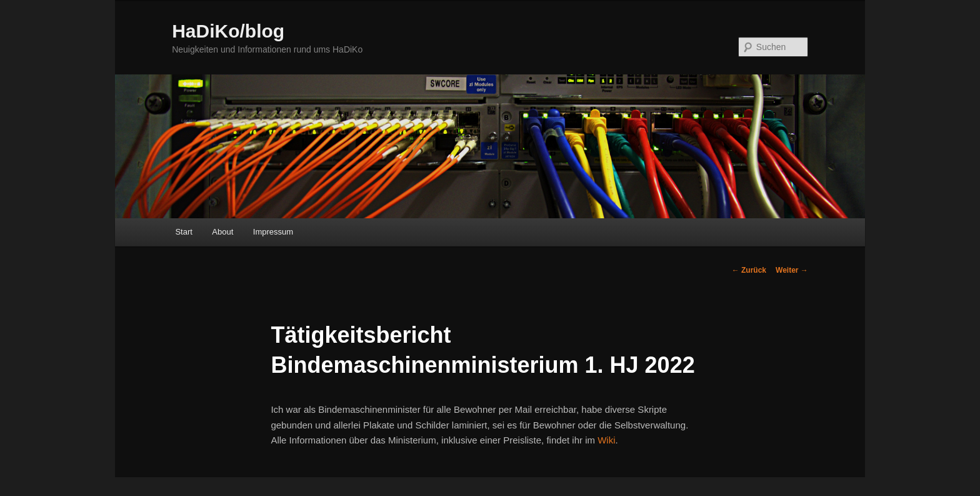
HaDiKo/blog (228, 31)
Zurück (749, 270)
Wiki (606, 440)
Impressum (273, 232)
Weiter (792, 270)
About (222, 232)
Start (183, 232)
